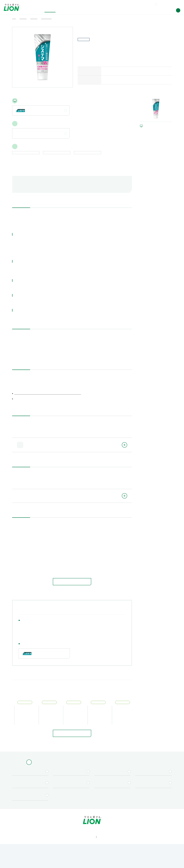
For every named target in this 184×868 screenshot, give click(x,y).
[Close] (180, 862)
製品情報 (28, 825)
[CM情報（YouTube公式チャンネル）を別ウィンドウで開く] (153, 781)
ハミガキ (24, 633)
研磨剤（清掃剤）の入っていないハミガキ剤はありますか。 (48, 550)
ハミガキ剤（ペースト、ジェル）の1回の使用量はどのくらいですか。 (52, 573)
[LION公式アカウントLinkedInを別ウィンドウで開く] (105, 847)
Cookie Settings (131, 863)
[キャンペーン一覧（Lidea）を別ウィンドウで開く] (112, 781)
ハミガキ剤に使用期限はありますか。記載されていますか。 (48, 543)
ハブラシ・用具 (41, 633)
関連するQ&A (74, 190)
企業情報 (113, 825)
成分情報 (56, 190)
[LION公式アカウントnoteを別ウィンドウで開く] (96, 847)
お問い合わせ (146, 4)
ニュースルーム (135, 825)
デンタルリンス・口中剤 (65, 633)
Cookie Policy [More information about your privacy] (74, 864)
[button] (178, 10)
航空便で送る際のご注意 (33, 190)
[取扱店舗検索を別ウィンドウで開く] (71, 781)
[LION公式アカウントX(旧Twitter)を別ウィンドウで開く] (79, 847)
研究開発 (47, 825)
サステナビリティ (69, 825)
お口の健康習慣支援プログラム (35, 637)
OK (151, 863)
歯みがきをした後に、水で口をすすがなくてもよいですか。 (47, 565)
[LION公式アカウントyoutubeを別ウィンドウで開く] (88, 847)
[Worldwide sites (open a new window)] (168, 4)
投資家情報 (93, 825)
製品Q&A (134, 4)
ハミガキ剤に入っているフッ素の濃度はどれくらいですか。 (48, 558)
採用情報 (156, 825)
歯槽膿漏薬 (88, 633)
